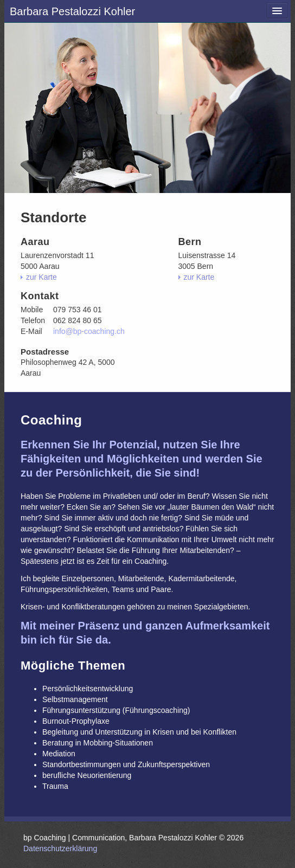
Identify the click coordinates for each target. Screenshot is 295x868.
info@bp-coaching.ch (89, 331)
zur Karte (41, 277)
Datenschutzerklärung (60, 848)
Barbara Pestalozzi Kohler (72, 11)
